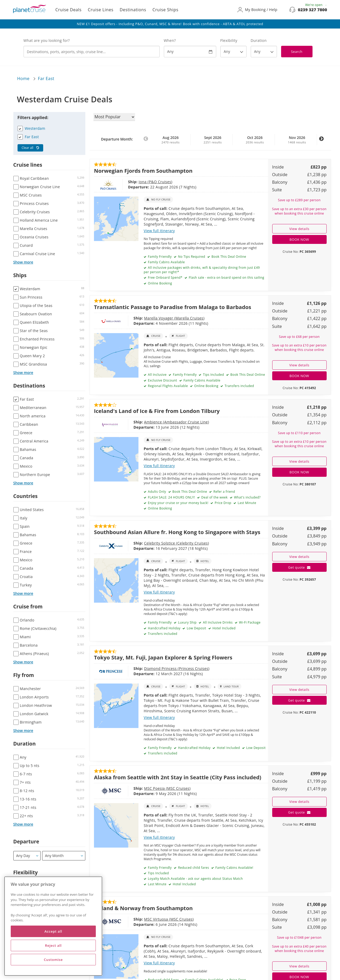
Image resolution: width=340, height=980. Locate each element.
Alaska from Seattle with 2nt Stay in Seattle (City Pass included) (178, 777)
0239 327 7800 (312, 10)
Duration (259, 40)
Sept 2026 (213, 140)
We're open (316, 5)
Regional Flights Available (167, 386)
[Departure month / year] (64, 856)
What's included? (247, 497)
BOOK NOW (299, 239)
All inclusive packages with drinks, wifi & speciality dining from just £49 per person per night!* (202, 270)
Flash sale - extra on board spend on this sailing (226, 278)
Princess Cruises (170, 668)
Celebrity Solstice (136, 543)
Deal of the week (214, 497)
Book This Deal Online (228, 257)
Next (321, 142)
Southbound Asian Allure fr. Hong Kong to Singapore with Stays (177, 532)
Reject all (53, 945)
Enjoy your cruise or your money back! (178, 503)
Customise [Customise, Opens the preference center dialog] (53, 960)
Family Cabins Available (166, 262)
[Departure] (27, 856)
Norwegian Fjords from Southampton (143, 171)
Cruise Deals (69, 10)
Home (23, 79)
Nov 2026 (297, 140)
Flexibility (229, 40)
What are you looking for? (47, 40)
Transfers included (239, 386)
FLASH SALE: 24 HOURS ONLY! (171, 497)
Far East (46, 79)
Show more (23, 262)
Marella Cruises (166, 318)
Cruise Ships (165, 10)
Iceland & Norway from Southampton (143, 908)
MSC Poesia (131, 788)
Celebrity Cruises (169, 543)
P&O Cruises (142, 182)
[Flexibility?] (233, 52)
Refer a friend (224, 492)
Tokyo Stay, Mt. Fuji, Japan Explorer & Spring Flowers (163, 657)
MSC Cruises (155, 788)
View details (299, 229)
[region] (53, 926)
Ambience (130, 422)
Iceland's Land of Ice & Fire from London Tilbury (157, 411)
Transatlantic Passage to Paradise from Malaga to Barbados (173, 307)
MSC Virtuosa (133, 919)
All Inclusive (157, 375)
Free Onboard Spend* (165, 278)
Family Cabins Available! (234, 868)
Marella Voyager (136, 318)
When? (170, 40)
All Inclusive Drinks (217, 622)
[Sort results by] (114, 117)
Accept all (53, 931)
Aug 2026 (171, 140)
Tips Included (213, 375)
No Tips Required (191, 257)
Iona (125, 182)
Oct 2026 (255, 140)
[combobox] (92, 52)
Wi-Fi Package (249, 622)
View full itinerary (159, 231)
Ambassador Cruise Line (162, 422)
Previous (146, 142)
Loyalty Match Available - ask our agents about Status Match (195, 879)
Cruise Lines (101, 10)
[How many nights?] (264, 52)
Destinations (133, 10)
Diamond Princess (137, 668)
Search (297, 52)
